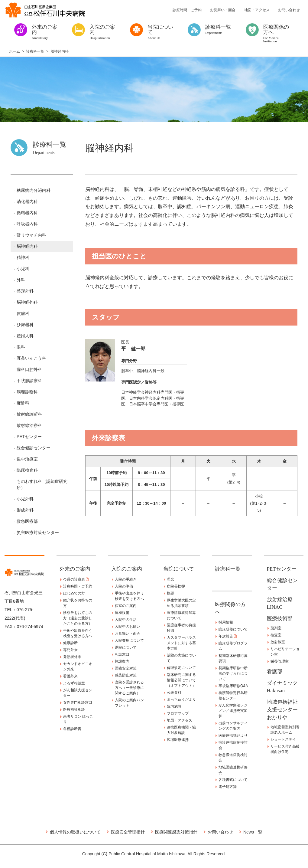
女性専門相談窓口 (78, 703)
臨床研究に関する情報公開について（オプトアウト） (181, 680)
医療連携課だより (233, 735)
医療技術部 (280, 619)
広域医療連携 (178, 740)
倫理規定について (181, 668)
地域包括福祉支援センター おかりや (285, 710)
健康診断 (70, 643)
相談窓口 (122, 654)
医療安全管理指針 (128, 832)
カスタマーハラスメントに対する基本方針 (181, 643)
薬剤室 (276, 628)
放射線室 (278, 642)
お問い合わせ (289, 10)
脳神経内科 (27, 246)
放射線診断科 (29, 414)
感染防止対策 (126, 675)
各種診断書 (72, 729)
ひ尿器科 (25, 325)
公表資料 (174, 693)
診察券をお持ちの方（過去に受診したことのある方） (78, 618)
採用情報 (226, 622)
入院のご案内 (127, 569)
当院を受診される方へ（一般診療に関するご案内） (129, 688)
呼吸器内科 (27, 224)
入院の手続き (126, 579)
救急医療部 (27, 521)
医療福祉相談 (74, 709)
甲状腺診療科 (29, 381)
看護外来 (70, 676)
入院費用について (129, 640)
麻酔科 (23, 403)
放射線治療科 (29, 425)
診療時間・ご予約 (187, 10)
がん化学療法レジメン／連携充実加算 (233, 711)
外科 (21, 280)
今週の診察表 (76, 579)
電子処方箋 (228, 787)
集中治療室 (27, 459)
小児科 (23, 269)
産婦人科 (25, 336)
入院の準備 (124, 586)
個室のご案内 (126, 606)
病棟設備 (122, 613)
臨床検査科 (27, 470)
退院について (126, 647)
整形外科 (25, 291)
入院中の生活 (126, 620)
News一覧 (253, 832)
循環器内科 (27, 213)
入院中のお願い (128, 627)
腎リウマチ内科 (31, 235)
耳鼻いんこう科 (31, 358)
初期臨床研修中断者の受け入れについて (233, 673)
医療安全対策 (126, 668)
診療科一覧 (228, 569)
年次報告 (228, 636)
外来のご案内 (75, 569)
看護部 (275, 671)
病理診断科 (27, 392)
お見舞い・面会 (223, 10)
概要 (170, 593)
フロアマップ (178, 713)
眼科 (21, 347)
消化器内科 (27, 201)
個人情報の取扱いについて (75, 832)
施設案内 (122, 661)
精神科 (23, 257)
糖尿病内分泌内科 (34, 190)
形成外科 (25, 510)
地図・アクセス (257, 10)
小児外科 (25, 499)
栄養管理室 (280, 661)
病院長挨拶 (176, 586)
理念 (170, 579)
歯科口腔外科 (29, 369)
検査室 (276, 635)
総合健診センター (34, 448)
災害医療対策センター (38, 532)
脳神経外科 (27, 302)
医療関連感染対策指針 (176, 832)
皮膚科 (23, 313)
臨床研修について (233, 629)
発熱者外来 (72, 657)
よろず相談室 (74, 683)
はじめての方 (74, 593)
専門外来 (70, 650)
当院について (179, 569)
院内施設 (174, 706)
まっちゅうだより (181, 699)
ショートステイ (283, 739)
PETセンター (29, 437)
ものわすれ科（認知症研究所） (42, 485)
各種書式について (233, 780)
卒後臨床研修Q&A (233, 686)
